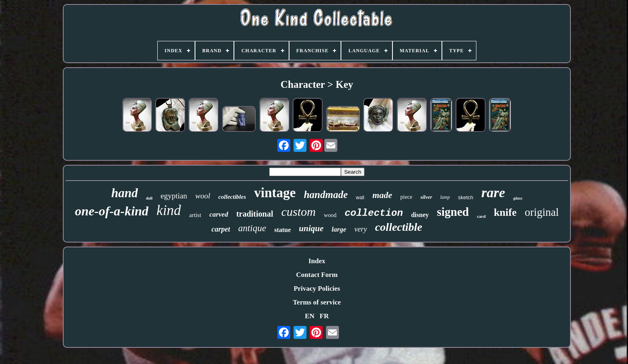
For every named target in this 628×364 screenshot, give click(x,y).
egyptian (174, 196)
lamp (445, 197)
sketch (466, 197)
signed (453, 212)
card (481, 216)
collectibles (232, 197)
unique (311, 228)
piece (406, 197)
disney (420, 215)
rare (493, 193)
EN (310, 316)
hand (124, 193)
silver (426, 197)
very (361, 229)
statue (282, 230)
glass (518, 198)
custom (299, 212)
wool (203, 196)
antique (252, 228)
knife (505, 212)
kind (169, 210)
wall (360, 198)
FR (324, 316)
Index (317, 261)
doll (149, 198)
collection (374, 213)
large (339, 229)
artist (195, 215)
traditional (255, 214)
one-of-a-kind (112, 211)
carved (219, 214)
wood (330, 215)
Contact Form (317, 275)
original (542, 212)
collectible (399, 227)
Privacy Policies (317, 288)
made (382, 195)
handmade (326, 195)
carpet (221, 229)
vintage (275, 193)
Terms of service (317, 302)
